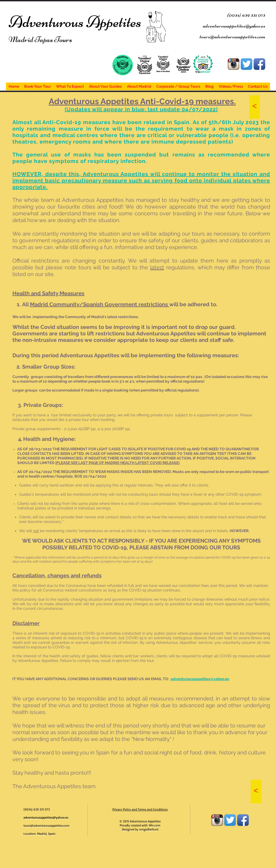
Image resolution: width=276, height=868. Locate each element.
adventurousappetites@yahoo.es (200, 679)
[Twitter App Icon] (246, 64)
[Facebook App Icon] (259, 64)
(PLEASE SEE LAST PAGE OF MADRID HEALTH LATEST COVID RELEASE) (117, 463)
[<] (255, 107)
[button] (100, 304)
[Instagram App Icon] (234, 64)
